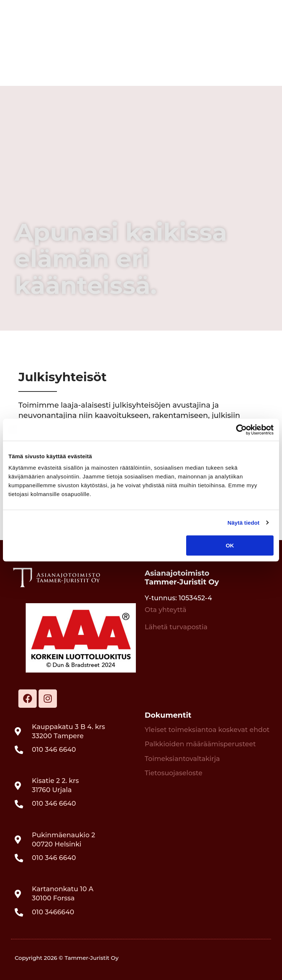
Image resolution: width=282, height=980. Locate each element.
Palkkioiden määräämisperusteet (200, 744)
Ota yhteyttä (166, 610)
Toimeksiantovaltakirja (182, 759)
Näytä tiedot (244, 523)
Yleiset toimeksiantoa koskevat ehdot (207, 730)
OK (230, 545)
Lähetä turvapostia (176, 627)
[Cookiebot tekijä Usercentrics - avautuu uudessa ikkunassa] (241, 430)
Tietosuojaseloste (173, 773)
